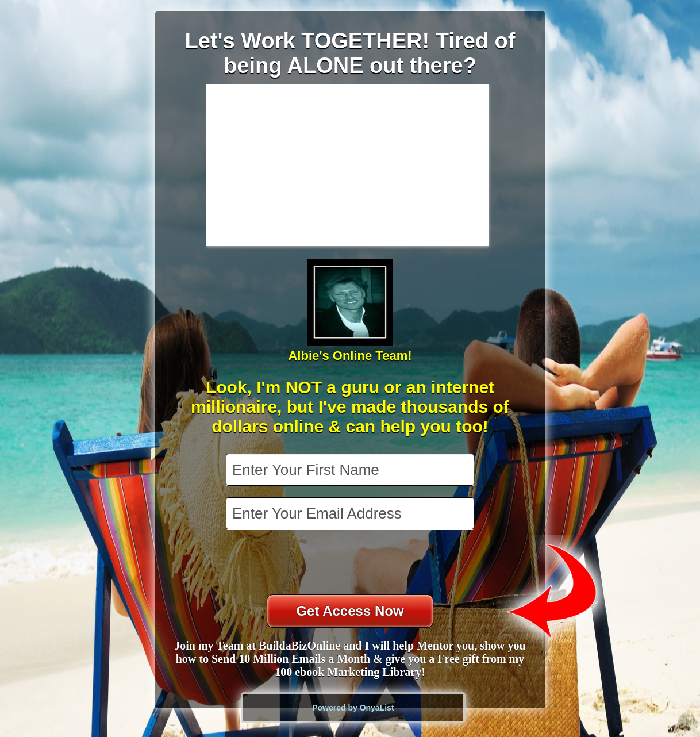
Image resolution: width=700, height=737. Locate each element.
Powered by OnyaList (353, 708)
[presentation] (351, 563)
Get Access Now (350, 611)
